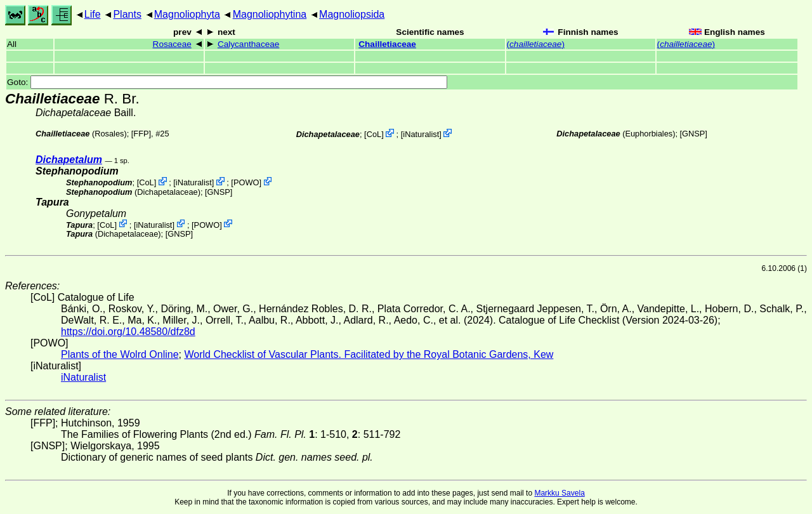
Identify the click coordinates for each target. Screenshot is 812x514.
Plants (127, 14)
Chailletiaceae (387, 44)
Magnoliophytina (270, 14)
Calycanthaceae (249, 44)
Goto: (227, 82)
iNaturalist (421, 134)
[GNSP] (694, 134)
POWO (246, 182)
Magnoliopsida (352, 14)
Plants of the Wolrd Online (120, 354)
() (536, 44)
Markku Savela (559, 493)
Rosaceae (172, 44)
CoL (374, 134)
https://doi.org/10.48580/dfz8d (128, 332)
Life (93, 14)
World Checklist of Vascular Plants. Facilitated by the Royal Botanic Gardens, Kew (369, 354)
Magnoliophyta (187, 14)
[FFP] (141, 134)
